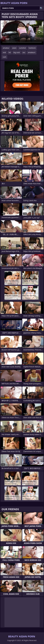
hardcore (32, 48)
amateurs (32, 52)
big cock (17, 52)
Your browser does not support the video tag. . (22, 33)
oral (4, 52)
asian (14, 48)
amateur (6, 48)
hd (10, 52)
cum (4, 57)
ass (24, 52)
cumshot (22, 48)
